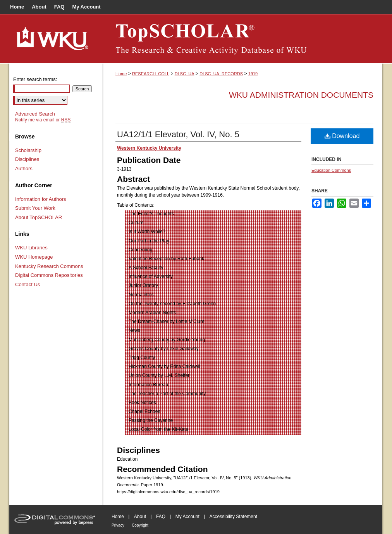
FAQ (161, 517)
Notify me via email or (43, 120)
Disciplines (27, 159)
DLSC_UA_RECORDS (221, 74)
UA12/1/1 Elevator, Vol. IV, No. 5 (178, 134)
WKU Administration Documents (301, 95)
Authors (24, 168)
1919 (253, 74)
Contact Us (28, 284)
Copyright (140, 525)
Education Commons (331, 170)
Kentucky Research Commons (49, 266)
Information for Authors (41, 199)
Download (342, 136)
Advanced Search (35, 114)
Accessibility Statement (233, 517)
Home (121, 74)
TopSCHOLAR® (242, 39)
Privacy (118, 525)
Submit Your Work (35, 208)
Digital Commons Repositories (49, 275)
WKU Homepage (34, 257)
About (140, 517)
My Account (187, 517)
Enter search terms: (35, 79)
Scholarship (28, 150)
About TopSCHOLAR (39, 217)
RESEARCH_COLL (151, 74)
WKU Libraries (31, 248)
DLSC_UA (185, 74)
